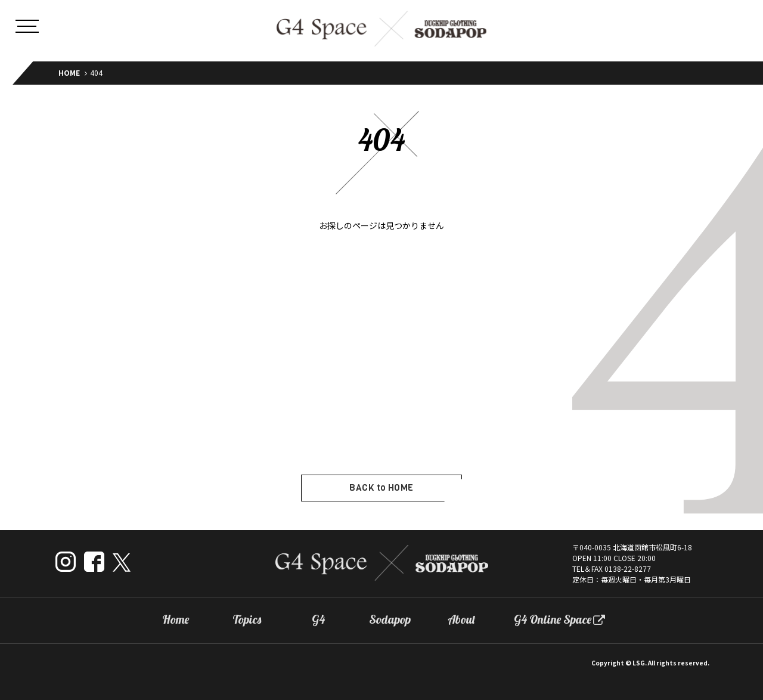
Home (176, 620)
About (462, 620)
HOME (69, 72)
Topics (247, 620)
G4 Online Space (553, 620)
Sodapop (390, 620)
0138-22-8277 (628, 569)
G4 (318, 620)
